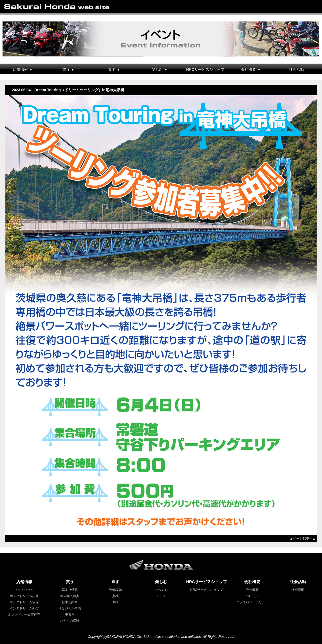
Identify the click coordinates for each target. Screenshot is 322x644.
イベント (161, 590)
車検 (115, 602)
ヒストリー (252, 596)
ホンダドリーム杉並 (24, 596)
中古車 (70, 614)
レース (161, 596)
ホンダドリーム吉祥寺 (24, 614)
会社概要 (252, 590)
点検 (115, 596)
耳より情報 (70, 590)
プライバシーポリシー (252, 602)
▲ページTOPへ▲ (304, 539)
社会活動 (297, 69)
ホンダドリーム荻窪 (24, 602)
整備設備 (115, 590)
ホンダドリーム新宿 (24, 608)
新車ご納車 (70, 602)
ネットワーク (24, 590)
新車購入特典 (70, 596)
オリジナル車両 (70, 608)
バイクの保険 (70, 621)
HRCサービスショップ (205, 69)
